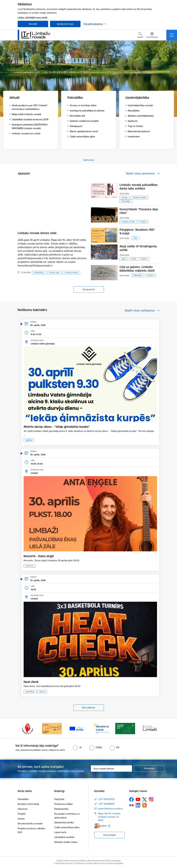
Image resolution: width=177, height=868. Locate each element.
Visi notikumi (88, 708)
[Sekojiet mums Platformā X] (145, 799)
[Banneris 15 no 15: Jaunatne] (101, 728)
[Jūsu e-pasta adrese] (111, 769)
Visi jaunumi (89, 289)
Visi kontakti (109, 835)
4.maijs (124, 197)
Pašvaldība (126, 201)
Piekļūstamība (61, 809)
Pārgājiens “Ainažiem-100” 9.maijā (137, 231)
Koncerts (29, 566)
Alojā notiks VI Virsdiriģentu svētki (138, 248)
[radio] (77, 747)
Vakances (23, 809)
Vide (136, 238)
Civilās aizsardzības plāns (67, 827)
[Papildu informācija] (109, 826)
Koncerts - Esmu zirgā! (39, 556)
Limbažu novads (71, 272)
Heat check (31, 682)
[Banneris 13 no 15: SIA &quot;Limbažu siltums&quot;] (52, 728)
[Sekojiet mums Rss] (145, 805)
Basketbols (30, 692)
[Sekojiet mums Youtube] (138, 799)
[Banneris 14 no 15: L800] (76, 728)
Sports (42, 692)
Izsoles (21, 819)
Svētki (133, 259)
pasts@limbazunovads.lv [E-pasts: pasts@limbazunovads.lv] (110, 809)
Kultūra (143, 222)
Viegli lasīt (59, 799)
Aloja (124, 259)
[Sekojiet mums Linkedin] (138, 805)
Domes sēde (54, 272)
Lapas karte (60, 832)
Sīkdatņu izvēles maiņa (66, 842)
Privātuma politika (63, 804)
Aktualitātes (39, 272)
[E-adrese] (100, 826)
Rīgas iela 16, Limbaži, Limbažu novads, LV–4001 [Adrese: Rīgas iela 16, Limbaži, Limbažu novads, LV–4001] (109, 817)
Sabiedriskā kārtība (64, 822)
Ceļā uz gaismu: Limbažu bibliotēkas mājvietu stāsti (137, 269)
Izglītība (29, 440)
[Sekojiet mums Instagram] (151, 799)
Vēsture (150, 275)
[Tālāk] (154, 729)
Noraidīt (33, 24)
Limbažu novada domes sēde (37, 233)
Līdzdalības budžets (64, 837)
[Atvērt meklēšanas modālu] (140, 36)
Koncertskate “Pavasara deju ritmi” (139, 211)
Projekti (22, 814)
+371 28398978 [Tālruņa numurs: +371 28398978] (106, 804)
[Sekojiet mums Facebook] (131, 799)
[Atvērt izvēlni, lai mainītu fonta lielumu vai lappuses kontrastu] (152, 36)
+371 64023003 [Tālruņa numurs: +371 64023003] (106, 799)
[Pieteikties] (149, 769)
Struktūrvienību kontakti (30, 824)
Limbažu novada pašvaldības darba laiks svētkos (139, 187)
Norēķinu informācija (28, 804)
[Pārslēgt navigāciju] (172, 35)
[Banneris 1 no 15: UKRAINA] (125, 728)
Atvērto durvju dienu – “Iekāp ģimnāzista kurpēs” (57, 427)
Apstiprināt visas (65, 24)
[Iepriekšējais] (23, 729)
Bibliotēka (138, 275)
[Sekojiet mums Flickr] (131, 805)
